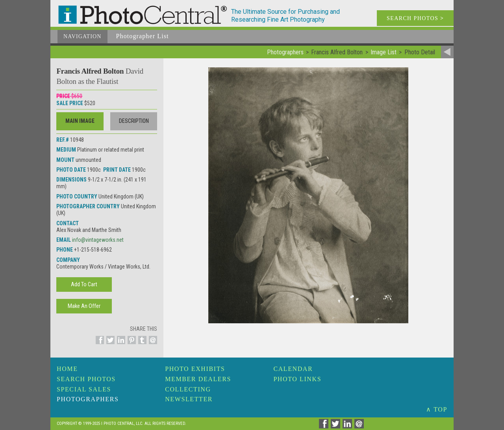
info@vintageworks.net (98, 240)
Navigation (82, 36)
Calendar (293, 369)
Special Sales (84, 389)
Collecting (188, 389)
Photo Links (297, 379)
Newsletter (189, 399)
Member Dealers (198, 379)
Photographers (88, 399)
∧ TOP (437, 409)
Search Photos (86, 379)
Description (134, 121)
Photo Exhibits (195, 369)
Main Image (80, 121)
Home (67, 369)
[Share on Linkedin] (120, 345)
